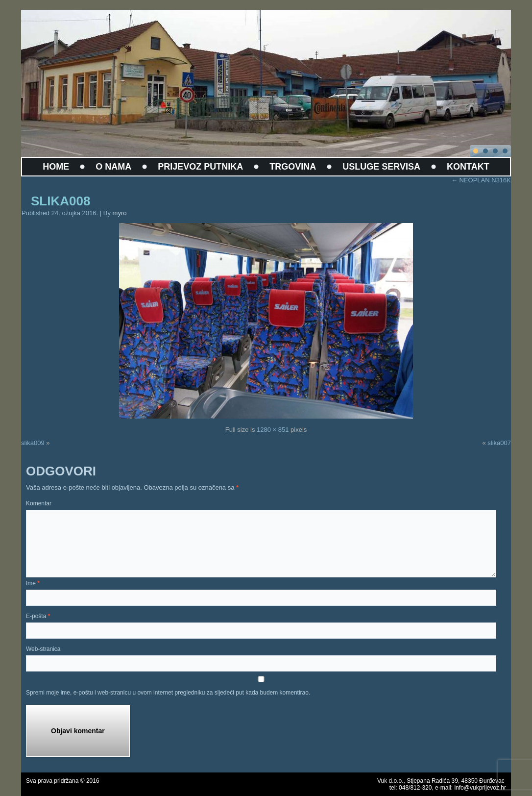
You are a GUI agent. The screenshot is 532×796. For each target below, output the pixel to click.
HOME (56, 167)
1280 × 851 (273, 430)
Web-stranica (43, 649)
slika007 (499, 443)
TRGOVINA (293, 167)
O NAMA (113, 167)
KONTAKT (468, 167)
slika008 (60, 201)
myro (120, 213)
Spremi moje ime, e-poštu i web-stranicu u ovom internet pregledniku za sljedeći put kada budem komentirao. (168, 693)
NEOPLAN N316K (481, 180)
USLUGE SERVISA (381, 167)
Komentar (39, 503)
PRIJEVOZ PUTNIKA (200, 167)
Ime (33, 583)
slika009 (33, 443)
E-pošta (38, 616)
